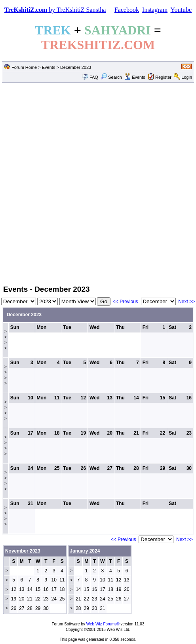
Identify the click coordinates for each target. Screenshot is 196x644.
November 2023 (23, 551)
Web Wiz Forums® (103, 624)
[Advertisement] (92, 183)
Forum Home (24, 67)
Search (111, 77)
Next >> (186, 302)
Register (163, 77)
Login (187, 77)
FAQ (94, 77)
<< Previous (126, 302)
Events (49, 67)
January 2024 (85, 551)
